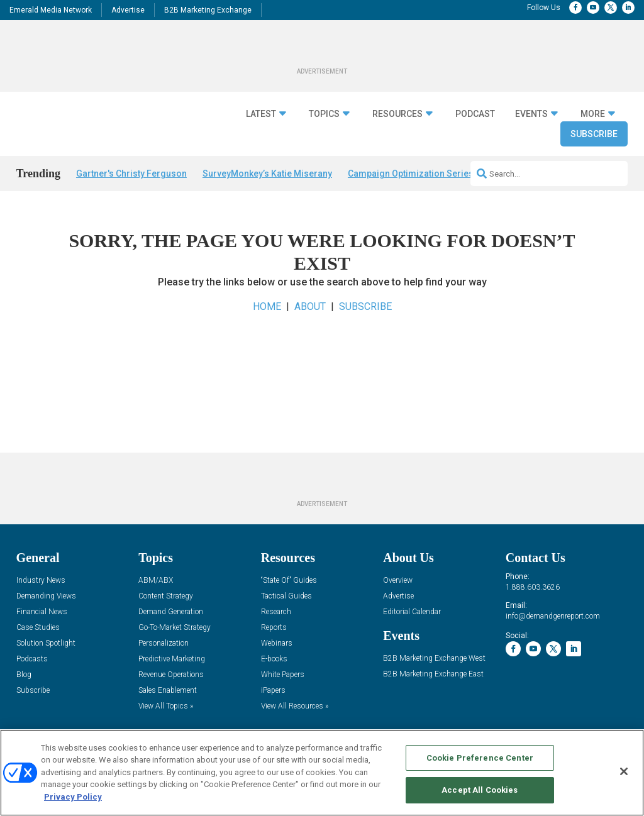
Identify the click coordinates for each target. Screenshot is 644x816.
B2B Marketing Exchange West (434, 659)
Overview (398, 581)
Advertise (128, 10)
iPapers (273, 691)
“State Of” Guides (289, 581)
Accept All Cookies (480, 790)
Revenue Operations (171, 675)
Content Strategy (166, 596)
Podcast (475, 114)
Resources (397, 114)
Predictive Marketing (172, 659)
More (593, 114)
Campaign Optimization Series (411, 174)
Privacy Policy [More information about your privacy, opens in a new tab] (73, 797)
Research (276, 612)
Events (531, 114)
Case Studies (38, 628)
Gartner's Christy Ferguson (131, 174)
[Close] (624, 771)
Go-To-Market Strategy (175, 628)
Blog (24, 675)
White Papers (283, 675)
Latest (261, 114)
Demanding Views (46, 596)
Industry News (41, 581)
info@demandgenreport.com (553, 616)
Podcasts (32, 659)
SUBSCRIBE (365, 306)
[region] (322, 773)
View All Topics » (166, 706)
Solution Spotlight (46, 643)
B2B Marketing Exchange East (433, 674)
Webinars (277, 643)
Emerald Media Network (51, 10)
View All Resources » (295, 706)
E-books (274, 659)
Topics (324, 114)
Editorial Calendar (412, 612)
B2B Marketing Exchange (208, 10)
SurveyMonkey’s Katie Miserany (267, 174)
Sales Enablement (168, 691)
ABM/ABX (156, 581)
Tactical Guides (286, 596)
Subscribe (594, 134)
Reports (274, 628)
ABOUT (310, 306)
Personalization (164, 643)
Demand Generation (171, 612)
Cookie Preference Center (480, 758)
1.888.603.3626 (533, 587)
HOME (267, 306)
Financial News (42, 612)
